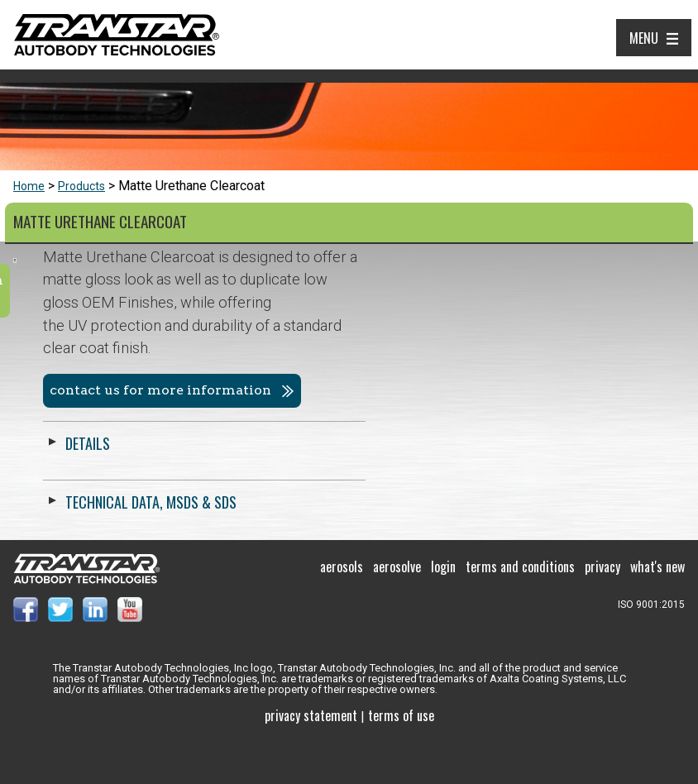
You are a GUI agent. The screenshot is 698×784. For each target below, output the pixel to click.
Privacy (602, 610)
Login (443, 610)
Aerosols (342, 610)
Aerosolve (397, 610)
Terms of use (401, 758)
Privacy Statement (311, 758)
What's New (657, 610)
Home (29, 186)
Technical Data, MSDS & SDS (470, 502)
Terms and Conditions (520, 610)
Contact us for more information (480, 390)
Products (81, 186)
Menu (644, 38)
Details (407, 443)
